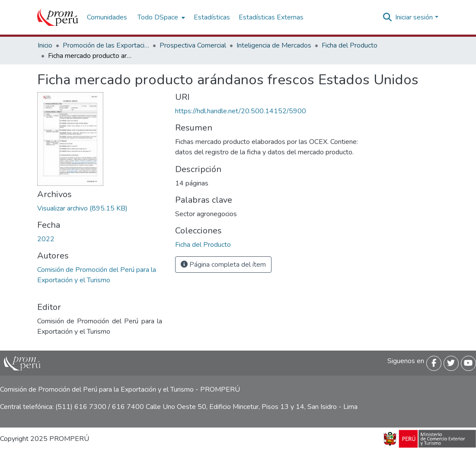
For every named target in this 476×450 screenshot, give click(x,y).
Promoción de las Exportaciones (106, 45)
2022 (46, 239)
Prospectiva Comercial (193, 45)
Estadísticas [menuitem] (212, 17)
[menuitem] (160, 17)
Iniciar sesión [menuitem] (414, 17)
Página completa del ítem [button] (223, 265)
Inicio (45, 45)
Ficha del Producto (350, 45)
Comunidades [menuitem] (107, 17)
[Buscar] (387, 17)
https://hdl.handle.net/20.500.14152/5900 (241, 111)
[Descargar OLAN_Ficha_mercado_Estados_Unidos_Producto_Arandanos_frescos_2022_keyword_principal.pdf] (82, 208)
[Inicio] (58, 17)
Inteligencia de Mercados (274, 45)
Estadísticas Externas (271, 17)
